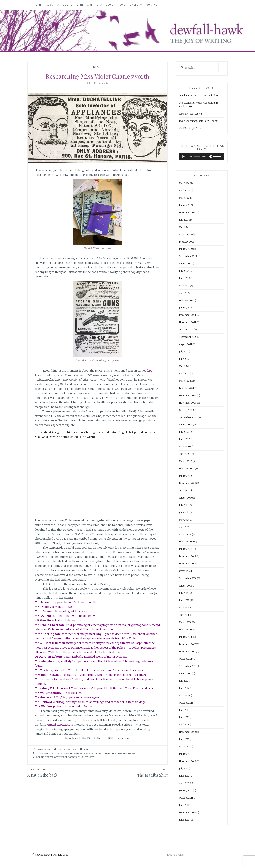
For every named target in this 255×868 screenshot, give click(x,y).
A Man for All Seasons (191, 114)
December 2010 (187, 813)
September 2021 (188, 337)
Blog (110, 5)
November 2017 (187, 652)
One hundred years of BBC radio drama (200, 95)
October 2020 (186, 410)
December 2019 (187, 483)
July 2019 (184, 505)
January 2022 (186, 308)
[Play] (183, 157)
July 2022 (184, 271)
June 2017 (184, 688)
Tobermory (52, 757)
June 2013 (184, 739)
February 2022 (187, 300)
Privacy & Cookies (175, 855)
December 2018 (187, 556)
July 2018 (184, 593)
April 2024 (185, 191)
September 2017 (188, 666)
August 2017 (185, 673)
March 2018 (185, 622)
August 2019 (185, 498)
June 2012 (184, 776)
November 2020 (188, 403)
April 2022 (185, 293)
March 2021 (185, 381)
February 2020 (187, 469)
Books (68, 5)
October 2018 (186, 571)
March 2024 (186, 198)
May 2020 (184, 447)
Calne (39, 753)
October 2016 (186, 703)
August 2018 (185, 586)
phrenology (96, 753)
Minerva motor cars (76, 753)
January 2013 (186, 754)
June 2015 (184, 710)
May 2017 (184, 695)
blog (149, 371)
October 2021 (186, 330)
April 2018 (184, 615)
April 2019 (184, 527)
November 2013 (187, 732)
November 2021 (187, 322)
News (122, 5)
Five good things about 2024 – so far (199, 121)
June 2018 (184, 600)
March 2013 (185, 747)
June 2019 (184, 513)
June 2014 (184, 717)
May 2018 (184, 608)
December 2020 (188, 395)
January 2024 (186, 205)
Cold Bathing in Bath (190, 128)
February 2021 (186, 388)
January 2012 (186, 791)
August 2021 (185, 344)
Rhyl (108, 753)
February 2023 (187, 242)
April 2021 (184, 373)
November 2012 (187, 761)
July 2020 (184, 432)
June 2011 (184, 805)
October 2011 (186, 798)
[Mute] (210, 157)
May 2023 (184, 227)
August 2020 (186, 425)
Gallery (136, 5)
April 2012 (184, 783)
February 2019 (186, 542)
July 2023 (184, 220)
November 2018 (187, 564)
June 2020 (185, 439)
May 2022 (184, 286)
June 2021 (184, 359)
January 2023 (186, 249)
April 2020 (185, 454)
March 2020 (186, 461)
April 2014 (184, 725)
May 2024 (184, 183)
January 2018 (186, 637)
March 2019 (185, 535)
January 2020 (186, 476)
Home (38, 5)
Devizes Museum (54, 753)
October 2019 (186, 491)
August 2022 (186, 264)
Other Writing (88, 5)
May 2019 (184, 520)
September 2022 (188, 256)
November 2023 (188, 213)
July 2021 (184, 352)
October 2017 (186, 659)
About (51, 5)
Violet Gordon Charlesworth (77, 757)
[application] (202, 157)
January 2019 (186, 549)
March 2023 (185, 235)
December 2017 (187, 644)
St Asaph (117, 753)
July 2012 (184, 769)
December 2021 (187, 315)
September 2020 (188, 417)
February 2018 (186, 630)
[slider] (197, 157)
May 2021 (184, 366)
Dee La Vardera (67, 749)
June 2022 (184, 278)
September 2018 (188, 578)
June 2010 (184, 820)
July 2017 (184, 681)
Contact (153, 5)
